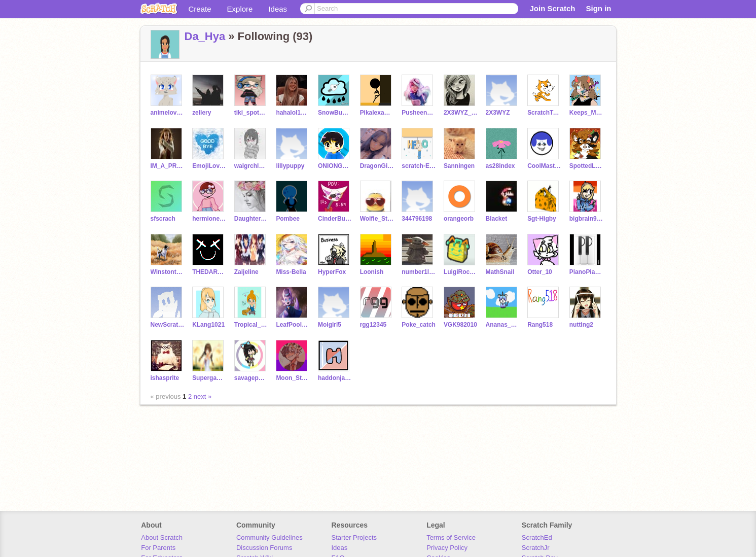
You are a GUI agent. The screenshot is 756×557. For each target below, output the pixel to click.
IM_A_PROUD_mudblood (168, 166)
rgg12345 (373, 325)
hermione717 (209, 219)
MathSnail (500, 272)
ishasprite (165, 378)
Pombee (288, 219)
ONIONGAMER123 (335, 166)
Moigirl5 (330, 325)
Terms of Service (451, 537)
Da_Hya (205, 36)
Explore (240, 9)
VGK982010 (460, 325)
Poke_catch (419, 325)
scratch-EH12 (419, 166)
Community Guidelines (269, 537)
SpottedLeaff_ (586, 166)
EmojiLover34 (209, 166)
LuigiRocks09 (461, 272)
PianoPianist (586, 272)
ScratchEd (537, 537)
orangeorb (459, 219)
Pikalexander (377, 113)
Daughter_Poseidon (251, 219)
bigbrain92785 (586, 219)
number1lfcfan (419, 272)
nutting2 (581, 325)
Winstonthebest (168, 272)
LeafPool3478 (293, 325)
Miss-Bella (291, 272)
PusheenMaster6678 (419, 113)
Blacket (497, 219)
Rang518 (540, 325)
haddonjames (335, 378)
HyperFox (332, 272)
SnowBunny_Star (335, 113)
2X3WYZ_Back (461, 113)
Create (200, 9)
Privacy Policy (447, 548)
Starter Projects (354, 537)
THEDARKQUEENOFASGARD (209, 272)
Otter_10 (540, 272)
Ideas (278, 9)
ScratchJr (536, 548)
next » (203, 396)
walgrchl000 (251, 166)
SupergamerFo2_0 (209, 378)
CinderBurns (335, 219)
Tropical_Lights (251, 325)
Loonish (372, 272)
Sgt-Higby (542, 219)
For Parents (158, 548)
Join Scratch (552, 8)
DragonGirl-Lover (377, 166)
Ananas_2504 (503, 325)
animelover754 (168, 113)
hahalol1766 (293, 113)
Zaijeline (246, 272)
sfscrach (163, 219)
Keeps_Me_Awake (586, 113)
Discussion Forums (264, 548)
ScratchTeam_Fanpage (544, 113)
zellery (202, 113)
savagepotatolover (251, 378)
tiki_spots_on (251, 113)
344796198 (417, 219)
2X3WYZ (498, 113)
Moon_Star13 (293, 378)
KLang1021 (208, 325)
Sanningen (459, 166)
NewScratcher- (168, 325)
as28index (500, 166)
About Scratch (162, 537)
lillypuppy (290, 166)
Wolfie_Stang (377, 219)
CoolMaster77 (544, 166)
